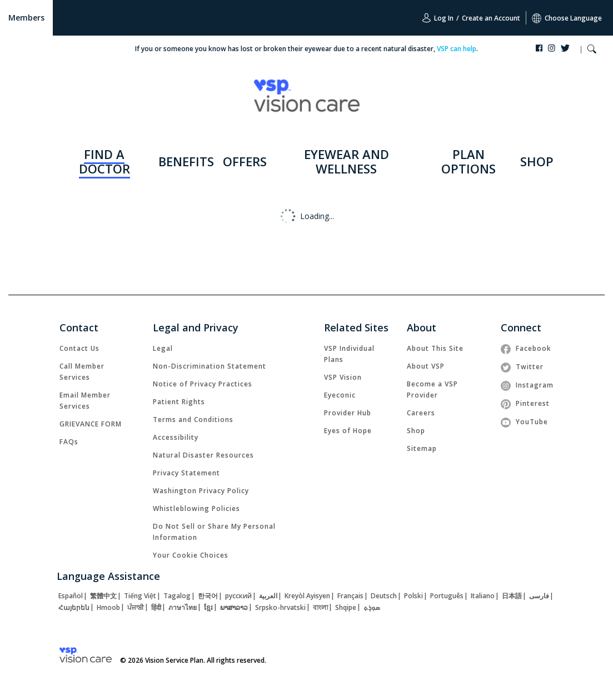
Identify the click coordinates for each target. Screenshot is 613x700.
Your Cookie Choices (191, 555)
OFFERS (245, 161)
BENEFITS (186, 161)
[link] (79, 348)
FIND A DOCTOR (104, 161)
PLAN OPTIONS (469, 161)
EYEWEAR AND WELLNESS (347, 161)
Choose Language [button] (567, 18)
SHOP (537, 161)
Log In (438, 18)
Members (26, 18)
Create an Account (491, 18)
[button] (592, 50)
